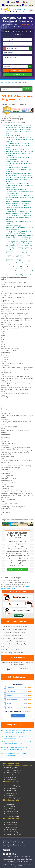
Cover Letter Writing (11, 814)
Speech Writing (9, 809)
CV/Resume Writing (10, 780)
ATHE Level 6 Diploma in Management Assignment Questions (15, 737)
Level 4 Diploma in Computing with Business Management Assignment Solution (17, 731)
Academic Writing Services (13, 834)
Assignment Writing (11, 822)
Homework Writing (10, 827)
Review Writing (9, 795)
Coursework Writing (11, 829)
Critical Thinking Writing (12, 798)
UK (19, 2)
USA (25, 2)
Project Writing (9, 806)
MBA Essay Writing (11, 768)
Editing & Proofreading (12, 816)
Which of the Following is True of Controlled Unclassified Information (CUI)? (17, 743)
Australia (11, 2)
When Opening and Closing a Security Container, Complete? (15, 754)
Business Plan (9, 775)
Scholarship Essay (10, 791)
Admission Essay (10, 788)
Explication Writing (10, 793)
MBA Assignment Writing (12, 770)
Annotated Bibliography (12, 786)
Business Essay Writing (12, 772)
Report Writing (9, 804)
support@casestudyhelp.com (12, 5)
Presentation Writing (11, 811)
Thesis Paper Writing (11, 832)
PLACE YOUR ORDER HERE (18, 569)
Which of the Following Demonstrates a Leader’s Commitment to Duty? (16, 748)
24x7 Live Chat (28, 5)
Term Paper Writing (11, 825)
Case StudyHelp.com (8, 82)
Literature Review (10, 777)
